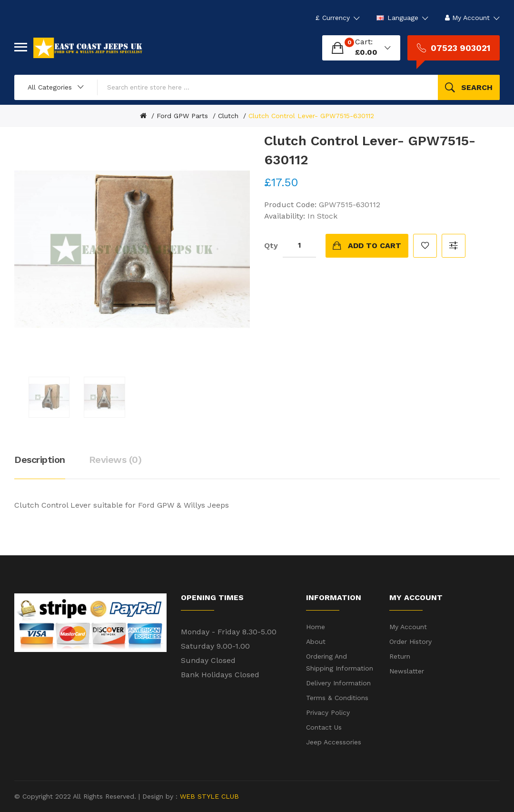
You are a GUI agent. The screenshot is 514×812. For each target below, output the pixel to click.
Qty (271, 246)
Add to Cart (375, 246)
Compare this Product (454, 246)
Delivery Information (338, 683)
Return (400, 656)
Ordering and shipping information (340, 662)
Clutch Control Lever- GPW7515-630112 (311, 116)
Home (316, 627)
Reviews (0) (115, 460)
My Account (408, 627)
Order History (410, 642)
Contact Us (324, 727)
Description (40, 460)
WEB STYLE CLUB (208, 796)
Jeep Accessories (334, 742)
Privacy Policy (328, 712)
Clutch (228, 116)
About (316, 642)
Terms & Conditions (337, 698)
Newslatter (407, 671)
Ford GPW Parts (182, 116)
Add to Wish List (425, 246)
